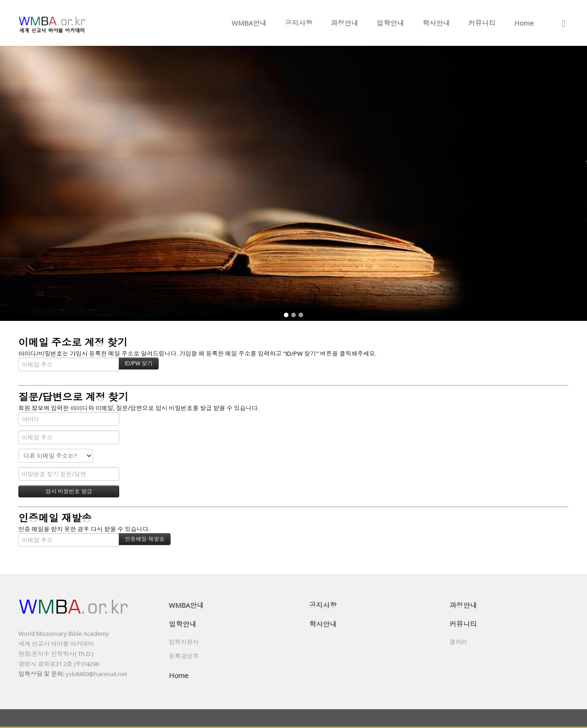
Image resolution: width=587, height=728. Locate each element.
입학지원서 (184, 642)
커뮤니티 (482, 23)
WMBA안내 (249, 23)
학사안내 (436, 23)
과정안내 (344, 23)
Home (524, 23)
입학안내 (390, 23)
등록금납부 (184, 656)
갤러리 (458, 642)
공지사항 (299, 23)
